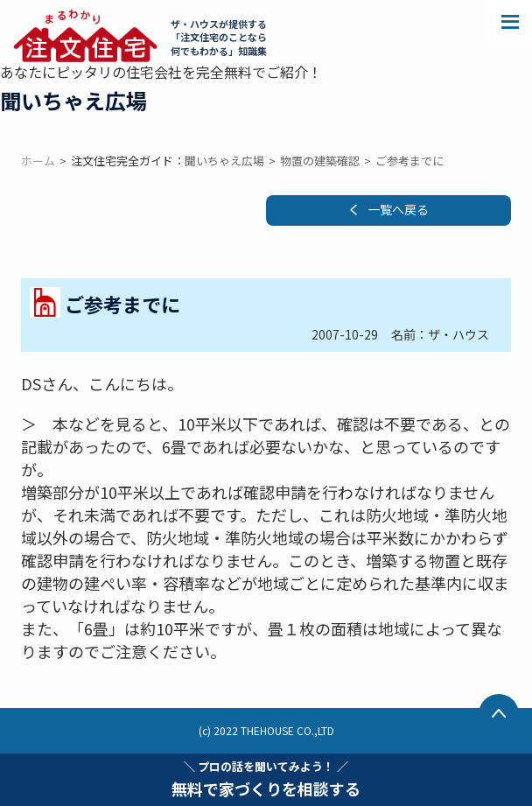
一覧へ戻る (398, 209)
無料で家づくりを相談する (266, 779)
